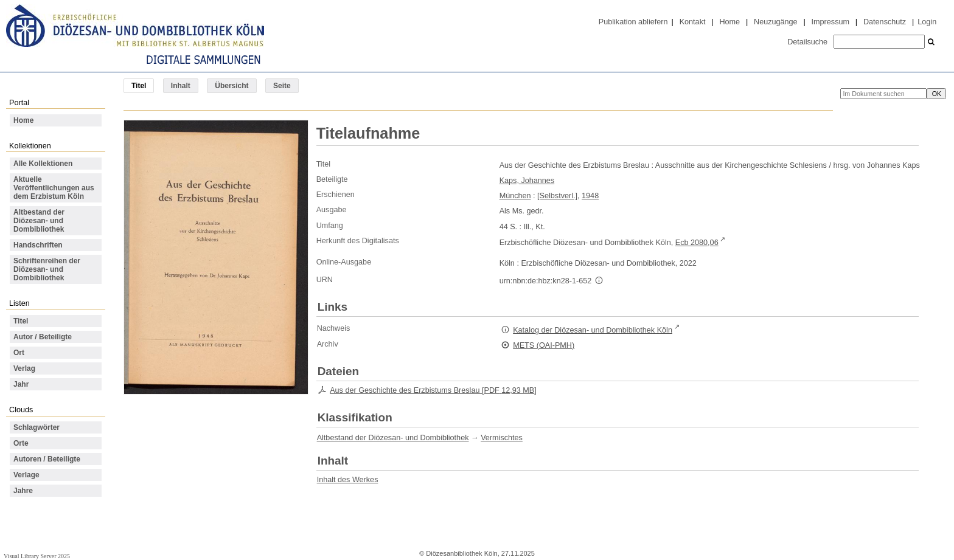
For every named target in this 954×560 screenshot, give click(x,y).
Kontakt (693, 22)
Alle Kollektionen (43, 164)
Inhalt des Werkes (348, 480)
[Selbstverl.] (557, 196)
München (515, 196)
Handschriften (38, 245)
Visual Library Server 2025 (37, 556)
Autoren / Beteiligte (47, 459)
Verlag (24, 368)
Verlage (26, 475)
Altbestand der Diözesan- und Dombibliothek (39, 221)
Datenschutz (885, 22)
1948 (590, 196)
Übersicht (232, 86)
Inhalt (181, 86)
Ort (19, 353)
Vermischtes (502, 438)
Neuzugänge (776, 22)
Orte (21, 443)
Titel (21, 321)
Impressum (830, 22)
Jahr (21, 384)
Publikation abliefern (633, 22)
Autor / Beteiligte (43, 337)
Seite (282, 86)
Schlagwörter (37, 427)
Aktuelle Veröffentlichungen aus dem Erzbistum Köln (54, 188)
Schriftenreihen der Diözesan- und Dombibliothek (47, 269)
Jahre (23, 491)
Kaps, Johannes (527, 181)
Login (927, 22)
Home (729, 22)
